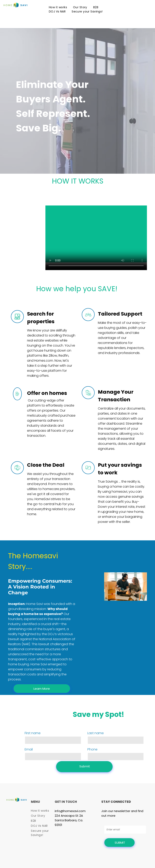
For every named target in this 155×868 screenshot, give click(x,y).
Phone (92, 749)
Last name (96, 733)
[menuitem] (58, 7)
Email (29, 749)
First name (33, 733)
